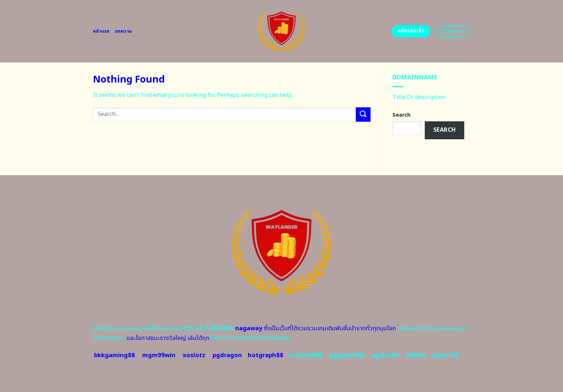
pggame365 (347, 355)
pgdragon (227, 355)
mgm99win (159, 355)
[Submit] (363, 114)
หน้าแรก (101, 31)
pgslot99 (385, 355)
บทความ (124, 31)
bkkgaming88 (115, 355)
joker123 (446, 355)
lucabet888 (306, 355)
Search (401, 115)
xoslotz (194, 355)
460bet (416, 355)
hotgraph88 (266, 355)
